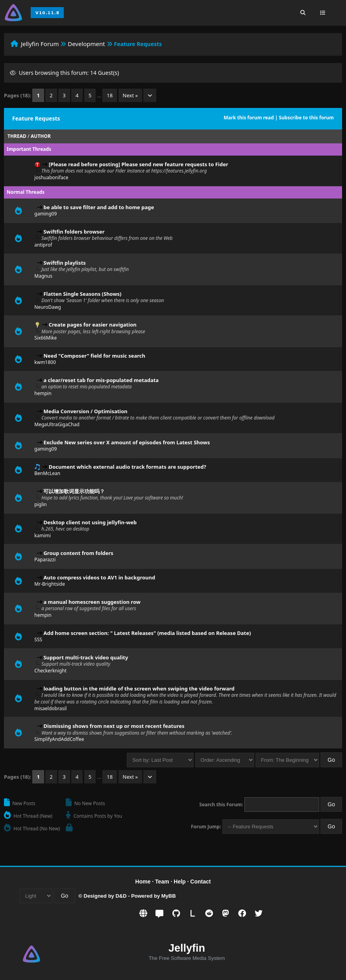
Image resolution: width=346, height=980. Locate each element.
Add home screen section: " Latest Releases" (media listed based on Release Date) (147, 633)
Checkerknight (50, 671)
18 (110, 95)
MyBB (169, 896)
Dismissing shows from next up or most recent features (114, 726)
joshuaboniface (51, 177)
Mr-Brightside (50, 584)
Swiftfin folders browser (74, 232)
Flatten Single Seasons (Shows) (82, 294)
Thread (17, 136)
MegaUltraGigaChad (57, 424)
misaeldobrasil (50, 708)
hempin (43, 393)
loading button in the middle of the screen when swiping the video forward (139, 689)
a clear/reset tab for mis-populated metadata (101, 380)
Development (86, 44)
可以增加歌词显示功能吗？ (74, 491)
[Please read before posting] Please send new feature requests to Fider (139, 164)
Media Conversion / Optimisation (85, 411)
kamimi (43, 535)
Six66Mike (45, 338)
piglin (40, 504)
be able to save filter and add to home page (99, 207)
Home (143, 882)
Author (41, 136)
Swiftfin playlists (64, 263)
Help (179, 882)
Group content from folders (78, 553)
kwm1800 (45, 362)
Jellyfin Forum (40, 44)
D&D (121, 896)
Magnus (43, 276)
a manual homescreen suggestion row (92, 602)
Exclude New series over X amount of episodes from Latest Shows (127, 442)
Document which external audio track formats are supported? (128, 467)
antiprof (43, 245)
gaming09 (45, 214)
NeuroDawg (48, 307)
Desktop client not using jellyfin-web (90, 522)
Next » (130, 95)
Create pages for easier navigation (93, 325)
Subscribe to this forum (306, 118)
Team (162, 882)
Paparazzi (45, 560)
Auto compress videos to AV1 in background (99, 577)
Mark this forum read (249, 118)
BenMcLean (47, 473)
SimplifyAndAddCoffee (59, 739)
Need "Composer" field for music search (94, 356)
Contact (200, 882)
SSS (38, 639)
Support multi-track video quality (86, 657)
